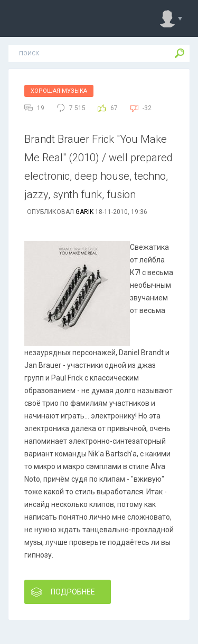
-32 (147, 108)
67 (114, 108)
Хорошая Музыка (59, 91)
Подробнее (63, 592)
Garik (84, 212)
